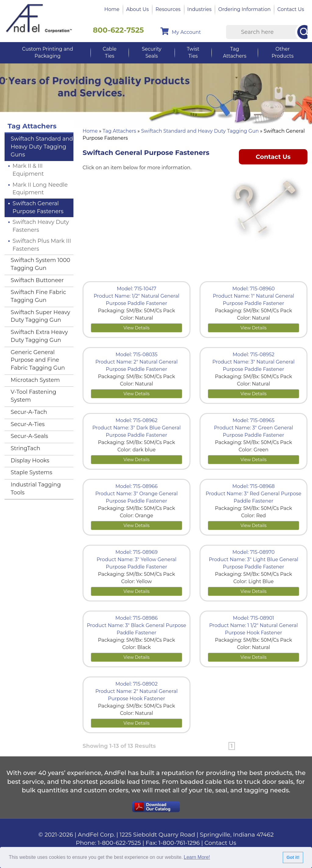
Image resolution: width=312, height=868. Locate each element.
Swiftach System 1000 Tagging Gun (41, 264)
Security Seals (151, 52)
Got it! (293, 857)
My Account (181, 31)
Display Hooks (30, 461)
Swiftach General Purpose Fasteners (38, 207)
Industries (200, 9)
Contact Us (291, 9)
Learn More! (197, 857)
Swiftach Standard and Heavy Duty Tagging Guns (42, 147)
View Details (136, 328)
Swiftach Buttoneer (37, 280)
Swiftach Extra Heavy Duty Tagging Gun (39, 336)
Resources (168, 9)
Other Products (282, 52)
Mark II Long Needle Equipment (40, 189)
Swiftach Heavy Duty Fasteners (41, 226)
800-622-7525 (119, 30)
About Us (137, 9)
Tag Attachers (235, 52)
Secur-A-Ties (28, 424)
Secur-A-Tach (29, 412)
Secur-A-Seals (29, 436)
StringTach (25, 448)
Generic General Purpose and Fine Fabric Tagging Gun (38, 360)
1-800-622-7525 (119, 843)
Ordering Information (244, 9)
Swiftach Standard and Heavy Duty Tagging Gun (200, 131)
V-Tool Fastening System (34, 396)
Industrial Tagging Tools (36, 489)
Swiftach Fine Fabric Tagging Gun (38, 296)
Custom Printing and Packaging (47, 52)
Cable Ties (110, 52)
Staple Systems (32, 472)
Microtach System (35, 380)
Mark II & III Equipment (28, 170)
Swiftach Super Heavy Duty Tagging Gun (40, 316)
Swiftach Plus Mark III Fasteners (42, 245)
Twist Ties (193, 52)
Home (112, 9)
